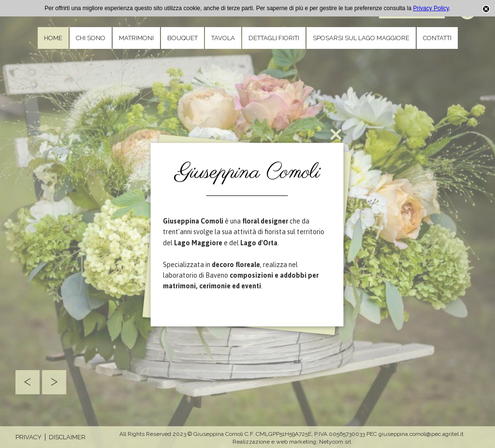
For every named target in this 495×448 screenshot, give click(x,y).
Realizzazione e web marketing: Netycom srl (292, 442)
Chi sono (91, 38)
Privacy (29, 437)
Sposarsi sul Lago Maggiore (361, 38)
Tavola (223, 38)
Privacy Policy (431, 8)
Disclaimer (67, 437)
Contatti (437, 38)
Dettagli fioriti (274, 38)
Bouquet (182, 38)
